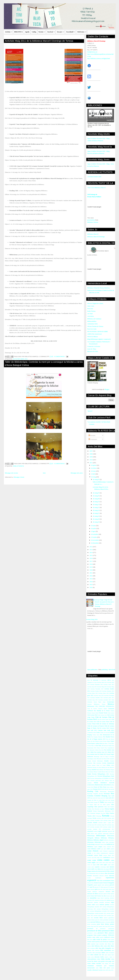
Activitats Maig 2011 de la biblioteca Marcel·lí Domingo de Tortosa (39, 41)
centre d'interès (93, 851)
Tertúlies (89, 809)
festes (113, 881)
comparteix (111, 853)
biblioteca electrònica (109, 840)
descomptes (106, 869)
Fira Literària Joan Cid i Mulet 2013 (97, 754)
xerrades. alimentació (93, 970)
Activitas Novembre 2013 (97, 689)
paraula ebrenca (91, 920)
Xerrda (94, 818)
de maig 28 (96, 519)
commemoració (104, 853)
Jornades (106, 761)
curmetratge (103, 867)
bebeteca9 (112, 834)
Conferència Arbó (92, 733)
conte (98, 865)
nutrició (106, 918)
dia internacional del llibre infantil (105, 871)
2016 (91, 558)
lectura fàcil (94, 896)
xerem (113, 968)
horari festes (109, 889)
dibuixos (102, 873)
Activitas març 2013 (99, 696)
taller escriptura (91, 948)
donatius (90, 876)
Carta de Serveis (92, 709)
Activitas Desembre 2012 (97, 685)
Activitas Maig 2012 (102, 687)
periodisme (106, 920)
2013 (91, 550)
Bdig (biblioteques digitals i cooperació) (99, 339)
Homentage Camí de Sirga (101, 757)
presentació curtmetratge (107, 929)
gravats (112, 887)
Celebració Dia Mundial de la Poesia (99, 711)
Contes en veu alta (105, 733)
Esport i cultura (95, 744)
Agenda (27, 32)
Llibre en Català (101, 765)
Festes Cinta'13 (101, 748)
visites (89, 963)
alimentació (90, 831)
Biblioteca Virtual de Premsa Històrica (99, 288)
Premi (105, 787)
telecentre (97, 957)
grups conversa (91, 889)
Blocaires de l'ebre (93, 351)
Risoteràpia (107, 794)
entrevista (111, 876)
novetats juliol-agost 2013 (100, 915)
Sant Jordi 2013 (110, 798)
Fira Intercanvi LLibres (93, 750)
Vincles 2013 (91, 816)
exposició (92, 880)
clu (95, 853)
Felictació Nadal (107, 746)
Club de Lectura (101, 717)
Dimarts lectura (99, 741)
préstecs (102, 937)
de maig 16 (96, 510)
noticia (97, 905)
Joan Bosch (104, 759)
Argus (104, 702)
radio (94, 939)
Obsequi (107, 781)
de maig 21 (96, 513)
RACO (100, 789)
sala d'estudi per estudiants (107, 942)
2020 (91, 570)
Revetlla (101, 794)
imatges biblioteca (92, 892)
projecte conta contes (93, 937)
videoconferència (92, 959)
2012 (91, 547)
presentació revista (92, 933)
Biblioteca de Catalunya (94, 319)
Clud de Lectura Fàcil (103, 728)
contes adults (111, 865)
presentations (91, 220)
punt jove (90, 940)
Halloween (90, 757)
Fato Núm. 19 (92, 746)
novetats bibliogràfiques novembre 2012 (100, 911)
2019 (91, 567)
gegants (95, 885)
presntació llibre (103, 933)
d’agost (94, 531)
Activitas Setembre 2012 (108, 691)
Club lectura (82, 32)
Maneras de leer (106, 767)
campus (100, 847)
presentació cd (92, 929)
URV (89, 813)
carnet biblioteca (92, 849)
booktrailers (98, 844)
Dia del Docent (110, 739)
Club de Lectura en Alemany (105, 724)
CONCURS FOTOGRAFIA (106, 706)
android (96, 831)
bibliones (97, 838)
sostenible (102, 944)
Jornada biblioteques (98, 761)
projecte (100, 935)
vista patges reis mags (108, 963)
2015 (91, 555)
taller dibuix (111, 946)
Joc (108, 759)
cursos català (91, 869)
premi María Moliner (103, 924)
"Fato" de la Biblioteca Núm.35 (97, 188)
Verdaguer (98, 813)
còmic (96, 869)
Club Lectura (111, 713)
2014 (91, 552)
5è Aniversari (94, 680)
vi (114, 957)
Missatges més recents (11, 473)
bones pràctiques (110, 842)
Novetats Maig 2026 (92, 619)
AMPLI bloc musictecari (95, 334)
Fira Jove (101, 750)
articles (92, 834)
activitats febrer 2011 (109, 820)
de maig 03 (96, 493)
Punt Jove (90, 309)
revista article (111, 940)
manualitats (93, 898)
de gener (94, 465)
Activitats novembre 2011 (105, 700)
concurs (90, 855)
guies (96, 889)
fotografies (90, 885)
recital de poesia (102, 939)
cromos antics (91, 867)
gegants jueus (101, 885)
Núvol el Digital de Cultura (95, 303)
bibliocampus (101, 835)
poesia (112, 922)
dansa (99, 869)
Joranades (112, 759)
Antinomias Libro (93, 324)
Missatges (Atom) (19, 477)
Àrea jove (60, 32)
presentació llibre (108, 931)
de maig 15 (96, 507)
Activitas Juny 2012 (92, 687)
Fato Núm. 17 (106, 744)
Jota (94, 763)
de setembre (95, 534)
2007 (91, 451)
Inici (44, 473)
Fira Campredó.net (110, 748)
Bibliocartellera (92, 321)
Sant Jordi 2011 (94, 798)
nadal (93, 905)
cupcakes (97, 867)
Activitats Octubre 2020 (94, 177)
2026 (91, 587)
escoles (89, 878)
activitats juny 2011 (92, 825)
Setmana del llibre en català (95, 800)
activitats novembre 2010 (96, 827)
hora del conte (102, 889)
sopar (97, 944)
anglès (100, 831)
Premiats (95, 789)
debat (102, 869)
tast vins (102, 955)
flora (93, 883)
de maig (94, 477)
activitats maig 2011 (20, 359)
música (89, 905)
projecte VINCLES (108, 935)
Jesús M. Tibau (92, 349)
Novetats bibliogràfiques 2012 (100, 774)
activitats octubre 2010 (108, 827)
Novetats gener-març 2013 (97, 781)
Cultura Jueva (96, 735)
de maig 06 (96, 499)
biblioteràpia (98, 842)
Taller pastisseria (99, 807)
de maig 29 (96, 522)
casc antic (104, 849)
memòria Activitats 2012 (101, 900)
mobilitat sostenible (99, 902)
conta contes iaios (100, 863)
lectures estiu (109, 896)
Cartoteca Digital (102, 709)
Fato (101, 744)
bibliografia (90, 838)
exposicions (110, 878)
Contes (98, 733)
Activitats (9, 32)
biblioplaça (111, 838)
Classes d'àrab (95, 713)
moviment (107, 902)
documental (111, 873)
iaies (113, 889)
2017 (91, 561)
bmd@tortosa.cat (92, 52)
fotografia (111, 883)
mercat (109, 900)
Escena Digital (107, 741)
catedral (112, 849)
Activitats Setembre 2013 (97, 698)
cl (93, 853)
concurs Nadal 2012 (109, 855)
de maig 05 (96, 496)
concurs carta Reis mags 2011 (95, 858)
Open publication (92, 670)
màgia (112, 902)
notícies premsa (104, 905)
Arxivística (91, 316)
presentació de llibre (94, 931)
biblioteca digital (98, 840)
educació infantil (104, 876)
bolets (103, 842)
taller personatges (97, 953)
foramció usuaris (98, 883)
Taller (102, 802)
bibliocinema (111, 836)
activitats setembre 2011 (94, 829)
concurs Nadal (98, 855)
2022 (91, 576)
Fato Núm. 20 (99, 746)
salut (89, 944)
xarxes (108, 968)
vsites (97, 968)
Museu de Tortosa (110, 772)
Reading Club (93, 791)
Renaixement (111, 792)
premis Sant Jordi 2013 (105, 926)
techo (92, 957)
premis (112, 924)
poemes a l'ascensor (106, 922)
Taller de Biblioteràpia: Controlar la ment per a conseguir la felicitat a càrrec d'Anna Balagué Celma (44, 363)
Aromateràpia (110, 702)
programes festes (92, 935)
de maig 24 (96, 516)
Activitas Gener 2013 (109, 685)
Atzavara (90, 704)
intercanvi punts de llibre (104, 894)
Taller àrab (107, 807)
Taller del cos (98, 805)
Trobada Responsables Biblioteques (102, 811)
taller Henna (108, 944)
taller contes (104, 946)
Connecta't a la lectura (94, 346)
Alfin (113, 700)
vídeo (101, 968)
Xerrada (106, 816)
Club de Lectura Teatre (103, 722)
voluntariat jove (101, 966)
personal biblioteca (96, 922)
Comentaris (93, 439)
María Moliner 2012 (101, 770)
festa (98, 881)
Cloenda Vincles (103, 713)
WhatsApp (99, 816)
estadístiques (98, 878)
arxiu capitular (98, 834)
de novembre (95, 540)
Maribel (94, 770)
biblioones (104, 838)
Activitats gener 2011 (109, 698)
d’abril (93, 474)
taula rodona (108, 955)
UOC (113, 811)
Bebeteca (111, 704)
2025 (91, 584)
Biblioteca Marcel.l (93, 234)
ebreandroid (96, 876)
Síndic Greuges (94, 802)
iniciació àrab (110, 892)
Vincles (112, 813)
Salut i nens (91, 306)
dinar (106, 873)
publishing (105, 670)
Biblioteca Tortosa (93, 222)
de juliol (94, 528)
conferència (106, 857)
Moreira (103, 772)
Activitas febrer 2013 (104, 693)
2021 (91, 573)
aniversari (105, 831)
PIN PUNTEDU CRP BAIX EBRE (98, 331)
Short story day (106, 800)
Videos (107, 813)
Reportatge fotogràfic (93, 794)
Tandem (112, 807)
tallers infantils (94, 955)
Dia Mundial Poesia (109, 737)
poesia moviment (92, 924)
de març (94, 471)
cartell (99, 849)
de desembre (95, 543)
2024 (91, 582)
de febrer (94, 468)
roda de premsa (96, 942)
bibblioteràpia (19, 466)
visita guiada (101, 961)
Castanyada (111, 709)
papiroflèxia (111, 918)
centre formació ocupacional (107, 851)
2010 (91, 460)
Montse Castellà (98, 772)
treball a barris (108, 957)
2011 (91, 463)
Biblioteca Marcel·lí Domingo (96, 237)
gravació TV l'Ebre (99, 887)
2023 (91, 579)
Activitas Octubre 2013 (96, 691)
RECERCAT (105, 789)
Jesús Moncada (97, 759)
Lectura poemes (91, 765)
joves (89, 896)
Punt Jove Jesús (92, 329)
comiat (98, 853)
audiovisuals (106, 834)
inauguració (101, 892)
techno (89, 957)
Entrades (92, 435)
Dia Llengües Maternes (97, 737)
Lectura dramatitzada (108, 763)
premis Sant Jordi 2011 (93, 926)
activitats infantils (92, 823)
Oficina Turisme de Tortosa (95, 326)
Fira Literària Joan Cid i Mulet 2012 (104, 752)
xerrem (101, 970)
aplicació (110, 831)
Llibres (108, 765)
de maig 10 (96, 502)
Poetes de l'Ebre (98, 787)
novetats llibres (99, 918)
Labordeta (99, 763)
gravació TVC (107, 887)
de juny (94, 526)
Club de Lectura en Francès (96, 726)
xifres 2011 (111, 970)
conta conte (92, 860)
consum (112, 858)
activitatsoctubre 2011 (108, 829)
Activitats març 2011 (93, 700)
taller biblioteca (96, 946)
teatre (113, 955)
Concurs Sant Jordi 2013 (106, 730)
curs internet (110, 867)
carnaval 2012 (110, 847)
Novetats (42, 32)
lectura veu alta (102, 896)
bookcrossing (91, 844)
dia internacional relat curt (94, 873)
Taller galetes (106, 805)
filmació (89, 883)
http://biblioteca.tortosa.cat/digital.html (99, 58)
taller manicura (96, 950)
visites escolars (96, 963)
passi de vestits (99, 920)
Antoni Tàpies (97, 702)
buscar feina (103, 844)
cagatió (96, 847)
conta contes (103, 860)
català (108, 849)
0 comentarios (59, 357)
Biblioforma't (91, 706)
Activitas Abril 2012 (102, 682)
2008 (91, 454)
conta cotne (108, 863)
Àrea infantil (71, 32)
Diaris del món (91, 741)
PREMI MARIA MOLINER (102, 785)
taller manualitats (106, 950)
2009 (91, 457)
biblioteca (90, 840)
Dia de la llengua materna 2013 (97, 739)
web (104, 968)
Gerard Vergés (110, 754)
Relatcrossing (103, 792)
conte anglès (103, 865)
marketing (107, 898)
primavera (111, 933)
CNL (96, 706)
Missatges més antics (77, 473)
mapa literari (101, 898)
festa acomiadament (105, 881)
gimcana (107, 885)
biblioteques (91, 842)
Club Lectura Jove (102, 715)
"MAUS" (90, 411)
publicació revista (109, 937)
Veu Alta (103, 813)
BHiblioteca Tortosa (100, 704)
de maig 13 (96, 504)
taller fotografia (106, 948)
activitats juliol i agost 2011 (106, 823)
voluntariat (91, 966)
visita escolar (106, 959)
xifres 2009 (105, 970)
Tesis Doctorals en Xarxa (98, 809)
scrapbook (93, 944)
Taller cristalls (108, 802)
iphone (112, 894)
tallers (103, 953)
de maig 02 (96, 479)
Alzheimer (90, 702)
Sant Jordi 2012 (102, 798)
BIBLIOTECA (18, 32)
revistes (89, 942)
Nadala (89, 774)
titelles (102, 957)
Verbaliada (93, 813)
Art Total (90, 314)
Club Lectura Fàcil (92, 715)
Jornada (89, 761)
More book (112, 670)
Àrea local (51, 32)
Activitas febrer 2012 (93, 693)
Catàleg (34, 32)
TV (99, 802)
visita (98, 959)
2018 (91, 564)
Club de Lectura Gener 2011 (104, 719)
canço (105, 847)
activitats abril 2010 (102, 818)
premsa (112, 926)
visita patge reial (110, 961)
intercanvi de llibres (93, 894)
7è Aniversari (103, 680)
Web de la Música (93, 337)
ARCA (109, 680)
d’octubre (94, 537)
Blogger (107, 389)
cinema (89, 853)
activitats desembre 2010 (96, 820)
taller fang (98, 948)
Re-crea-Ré (111, 789)
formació (106, 883)
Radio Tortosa (91, 311)
